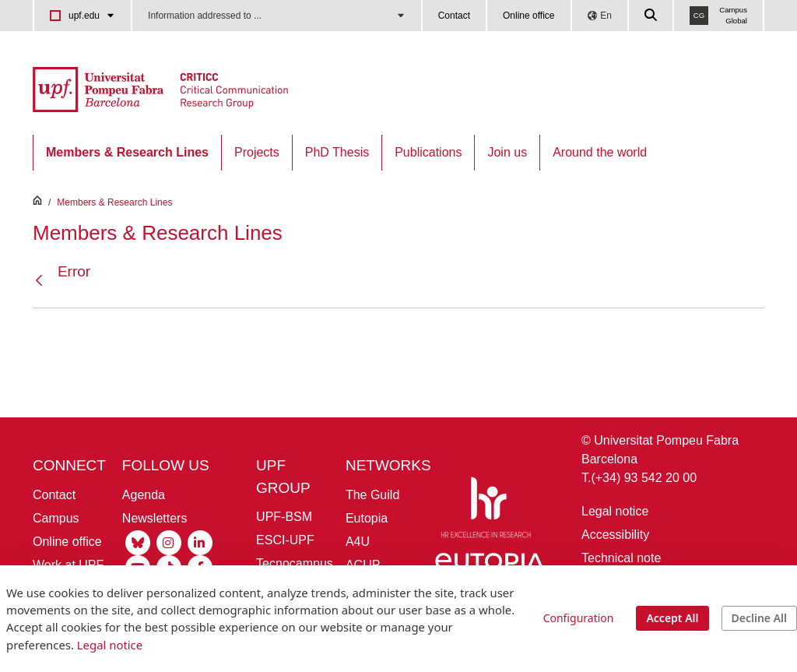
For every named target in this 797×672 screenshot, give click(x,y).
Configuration (579, 618)
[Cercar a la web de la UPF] (651, 16)
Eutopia (367, 518)
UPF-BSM (284, 517)
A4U (358, 542)
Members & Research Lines (114, 202)
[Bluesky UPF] (138, 542)
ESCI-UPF (285, 540)
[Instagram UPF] (169, 542)
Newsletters (155, 518)
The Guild (372, 495)
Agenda (144, 495)
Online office (529, 16)
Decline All (759, 618)
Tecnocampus (295, 563)
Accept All (672, 618)
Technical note (621, 558)
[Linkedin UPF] (200, 542)
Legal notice (615, 511)
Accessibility (615, 535)
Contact (454, 16)
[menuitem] (127, 153)
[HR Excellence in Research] (486, 510)
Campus (56, 518)
